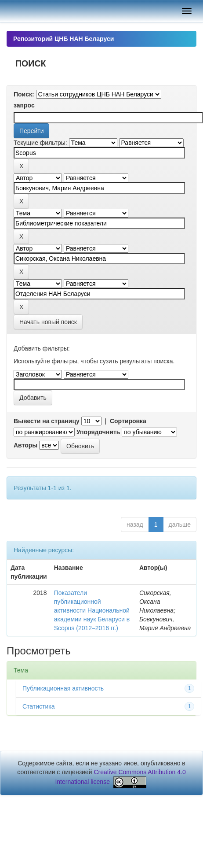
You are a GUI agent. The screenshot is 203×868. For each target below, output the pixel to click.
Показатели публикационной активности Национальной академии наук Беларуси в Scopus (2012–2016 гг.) (92, 610)
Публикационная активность (63, 688)
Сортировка (128, 421)
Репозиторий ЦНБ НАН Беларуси (63, 39)
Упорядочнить (98, 432)
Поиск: (24, 94)
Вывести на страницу (47, 421)
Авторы (25, 445)
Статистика (39, 706)
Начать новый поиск (48, 322)
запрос (24, 105)
